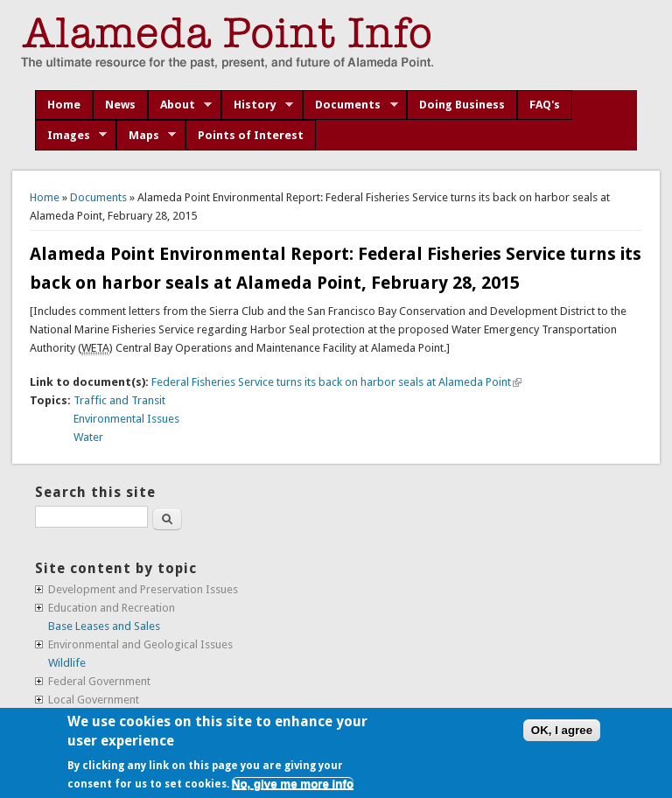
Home (64, 105)
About (180, 105)
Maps (147, 136)
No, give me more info (293, 784)
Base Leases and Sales (104, 626)
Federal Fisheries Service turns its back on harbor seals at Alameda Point (336, 382)
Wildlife (67, 663)
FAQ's (545, 105)
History (258, 105)
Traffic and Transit (119, 400)
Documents (350, 105)
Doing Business (462, 105)
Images (71, 136)
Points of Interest (251, 135)
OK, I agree (562, 730)
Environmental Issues (126, 419)
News (120, 105)
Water (88, 437)
